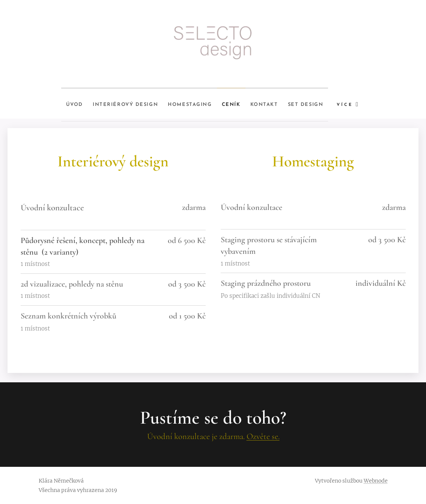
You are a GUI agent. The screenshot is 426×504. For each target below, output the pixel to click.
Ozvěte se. (263, 436)
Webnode (376, 481)
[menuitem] (56, 103)
